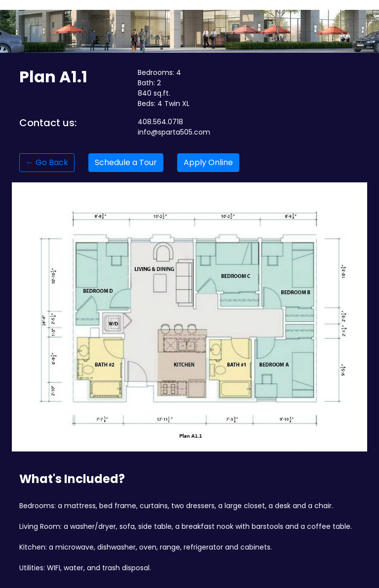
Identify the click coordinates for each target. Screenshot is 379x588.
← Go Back (47, 162)
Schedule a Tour (126, 162)
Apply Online (208, 162)
